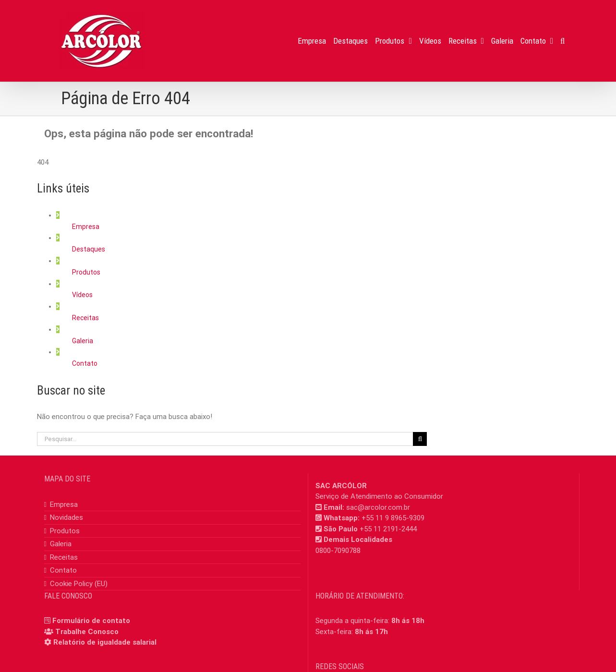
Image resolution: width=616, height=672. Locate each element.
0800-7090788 (338, 551)
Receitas (85, 318)
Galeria (83, 341)
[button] (562, 41)
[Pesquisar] (420, 439)
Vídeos (82, 295)
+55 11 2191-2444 (388, 529)
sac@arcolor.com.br (378, 507)
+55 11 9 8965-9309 (393, 518)
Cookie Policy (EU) (79, 584)
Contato (85, 363)
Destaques (89, 249)
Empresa (86, 227)
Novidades (66, 517)
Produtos (86, 272)
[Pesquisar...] (225, 439)
